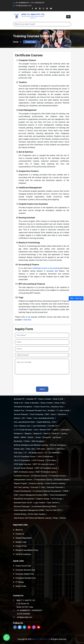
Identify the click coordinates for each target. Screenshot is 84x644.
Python (27, 441)
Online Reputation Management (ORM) (29, 510)
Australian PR (19, 399)
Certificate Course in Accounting (46, 268)
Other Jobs (31, 449)
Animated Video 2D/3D (23, 503)
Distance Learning (36, 483)
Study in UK (18, 403)
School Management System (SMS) (34, 495)
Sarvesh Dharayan (21, 414)
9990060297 (37, 610)
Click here (27, 320)
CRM (16, 495)
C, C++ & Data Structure (23, 430)
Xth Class (51, 449)
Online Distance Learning (55, 483)
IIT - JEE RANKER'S (52, 453)
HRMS (66, 491)
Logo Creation (40, 503)
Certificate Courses (21, 476)
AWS (47, 414)
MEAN (16, 437)
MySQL (31, 437)
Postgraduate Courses (43, 480)
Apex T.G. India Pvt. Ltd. (41, 639)
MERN (23, 437)
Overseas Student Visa (23, 574)
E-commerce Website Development (47, 491)
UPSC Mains (51, 460)
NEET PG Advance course (46, 472)
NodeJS (55, 434)
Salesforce (62, 414)
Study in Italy (60, 403)
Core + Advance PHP (42, 430)
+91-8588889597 (22, 3)
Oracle (38, 437)
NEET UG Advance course (24, 472)
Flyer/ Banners (53, 503)
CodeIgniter (65, 430)
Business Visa (57, 407)
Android (17, 418)
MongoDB (47, 437)
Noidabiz (51, 411)
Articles (63, 518)
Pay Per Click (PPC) (54, 510)
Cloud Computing (37, 414)
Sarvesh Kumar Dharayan (24, 468)
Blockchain (18, 441)
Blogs (56, 518)
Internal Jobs (19, 449)
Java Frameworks (39, 426)
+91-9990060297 (38, 3)
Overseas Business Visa (24, 570)
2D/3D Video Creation (37, 514)
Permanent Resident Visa (36, 411)
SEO (54, 422)
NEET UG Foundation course (46, 468)
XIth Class (61, 449)
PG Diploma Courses (58, 476)
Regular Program (20, 483)
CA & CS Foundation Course (25, 457)
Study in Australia (32, 403)
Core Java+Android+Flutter (24, 422)
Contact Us (19, 534)
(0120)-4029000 (24, 614)
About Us (18, 530)
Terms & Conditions (22, 554)
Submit (42, 389)
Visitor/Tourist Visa (42, 407)
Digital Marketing (44, 422)
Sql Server (57, 437)
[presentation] (28, 379)
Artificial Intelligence (58, 445)
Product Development (22, 491)
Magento (28, 434)
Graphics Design (43, 499)
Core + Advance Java (22, 426)
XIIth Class (18, 453)
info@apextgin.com (23, 6)
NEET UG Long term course (44, 464)
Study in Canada (45, 399)
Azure (53, 414)
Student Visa (19, 411)
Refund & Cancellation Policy (26, 550)
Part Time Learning (21, 487)
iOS (23, 418)
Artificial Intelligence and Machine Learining (31, 445)
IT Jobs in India (63, 411)
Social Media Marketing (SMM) (44, 506)
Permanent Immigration (23, 407)
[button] (68, 17)
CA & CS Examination (22, 460)
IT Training (18, 582)
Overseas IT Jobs (38, 487)
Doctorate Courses (62, 480)
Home (17, 42)
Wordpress (18, 434)
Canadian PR (31, 399)
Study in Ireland (47, 403)
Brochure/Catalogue (22, 506)
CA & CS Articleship (45, 457)
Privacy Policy (20, 546)
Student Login (20, 542)
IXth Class (41, 449)
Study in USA (58, 399)
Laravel (55, 430)
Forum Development (58, 495)
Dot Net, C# (53, 426)
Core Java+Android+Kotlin (44, 418)
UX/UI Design (57, 499)
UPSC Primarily (38, 460)
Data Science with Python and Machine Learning (33, 518)
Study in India (20, 586)
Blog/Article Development (24, 499)
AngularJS (38, 434)
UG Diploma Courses (39, 476)
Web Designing (38, 441)
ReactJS (47, 434)
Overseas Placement (55, 487)
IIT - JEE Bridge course (34, 453)
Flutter (29, 418)
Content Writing (20, 514)
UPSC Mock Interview (22, 464)
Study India (30, 42)
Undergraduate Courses (23, 480)
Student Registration (22, 538)
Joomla (64, 434)
